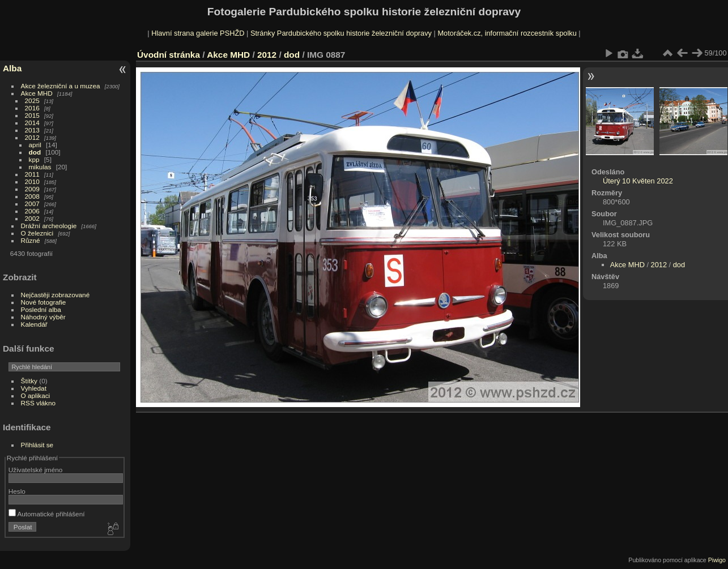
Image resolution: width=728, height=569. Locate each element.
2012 (32, 137)
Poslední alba (41, 309)
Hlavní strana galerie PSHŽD (198, 33)
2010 (32, 181)
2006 (32, 211)
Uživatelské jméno (35, 470)
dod (35, 152)
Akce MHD (37, 93)
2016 (32, 108)
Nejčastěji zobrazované (56, 295)
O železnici (37, 233)
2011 (32, 174)
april (35, 145)
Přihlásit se (37, 445)
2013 (32, 130)
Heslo (17, 491)
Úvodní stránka (169, 55)
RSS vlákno (38, 403)
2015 (32, 115)
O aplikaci (36, 395)
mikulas (40, 167)
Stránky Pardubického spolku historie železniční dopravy (341, 33)
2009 (32, 189)
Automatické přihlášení (47, 514)
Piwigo (717, 560)
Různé (31, 240)
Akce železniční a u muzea (61, 86)
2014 (32, 123)
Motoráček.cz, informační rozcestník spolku (507, 33)
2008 (32, 196)
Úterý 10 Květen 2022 (638, 181)
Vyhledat (34, 388)
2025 (32, 100)
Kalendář (34, 324)
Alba (12, 68)
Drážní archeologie (49, 226)
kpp (34, 159)
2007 (32, 204)
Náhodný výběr (43, 317)
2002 (32, 218)
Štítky (29, 381)
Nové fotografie (44, 302)
